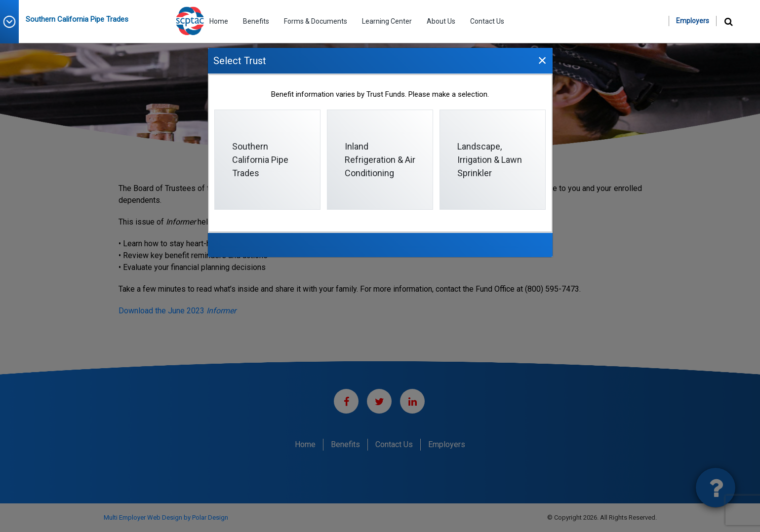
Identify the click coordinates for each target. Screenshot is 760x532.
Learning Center (387, 21)
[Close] (542, 60)
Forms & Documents (316, 21)
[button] (13, 22)
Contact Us (487, 21)
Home (219, 21)
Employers (693, 21)
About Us (441, 21)
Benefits (256, 21)
